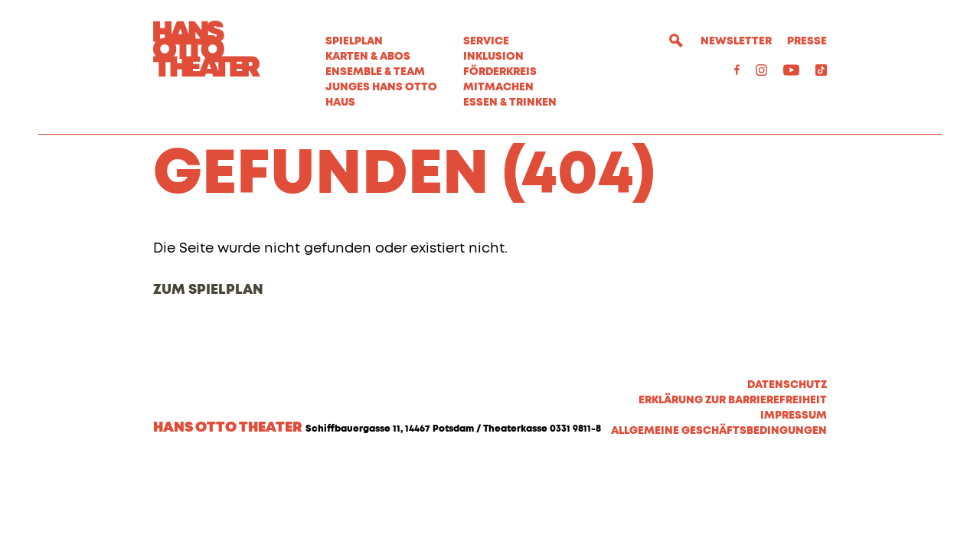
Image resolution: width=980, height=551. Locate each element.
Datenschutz (787, 467)
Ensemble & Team (375, 72)
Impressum (794, 497)
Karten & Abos (368, 57)
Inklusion (493, 57)
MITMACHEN (498, 87)
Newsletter (736, 41)
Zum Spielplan (208, 372)
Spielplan (354, 41)
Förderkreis (500, 72)
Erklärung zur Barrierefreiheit (733, 482)
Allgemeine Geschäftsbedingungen (719, 513)
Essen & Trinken (510, 103)
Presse (807, 41)
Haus (340, 103)
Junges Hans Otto (381, 87)
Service (486, 41)
